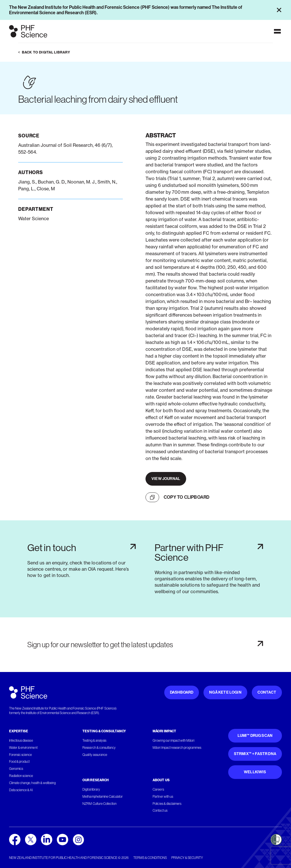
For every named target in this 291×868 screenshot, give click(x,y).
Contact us (160, 811)
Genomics (16, 769)
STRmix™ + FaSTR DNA (255, 754)
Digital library (91, 789)
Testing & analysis (94, 741)
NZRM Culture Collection (99, 804)
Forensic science (20, 755)
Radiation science (21, 776)
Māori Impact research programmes (177, 748)
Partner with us (163, 797)
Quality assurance (95, 755)
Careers (158, 789)
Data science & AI (21, 790)
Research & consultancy (99, 748)
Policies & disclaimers (167, 804)
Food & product (19, 762)
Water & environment (23, 748)
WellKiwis (255, 772)
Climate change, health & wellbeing (32, 783)
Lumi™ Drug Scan (255, 736)
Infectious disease (21, 741)
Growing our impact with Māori (173, 741)
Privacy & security (187, 858)
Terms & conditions (150, 858)
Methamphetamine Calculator (103, 797)
